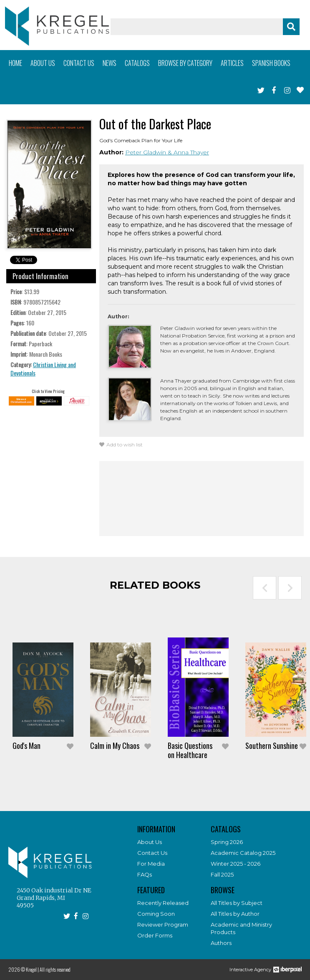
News (110, 63)
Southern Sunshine (272, 746)
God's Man (26, 746)
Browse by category (185, 63)
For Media (151, 864)
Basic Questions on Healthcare (190, 750)
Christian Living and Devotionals (43, 369)
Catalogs (137, 63)
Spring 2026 (227, 842)
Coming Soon (156, 914)
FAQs (145, 874)
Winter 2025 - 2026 (236, 864)
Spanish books (271, 63)
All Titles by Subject (237, 903)
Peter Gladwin (146, 152)
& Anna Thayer (188, 152)
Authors (221, 943)
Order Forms (155, 935)
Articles (232, 63)
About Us (150, 842)
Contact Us (152, 853)
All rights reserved (55, 969)
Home (15, 63)
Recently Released (163, 903)
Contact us (79, 63)
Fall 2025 (222, 874)
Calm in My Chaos (115, 746)
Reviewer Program (163, 925)
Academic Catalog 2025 (243, 853)
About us (43, 63)
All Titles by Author (235, 914)
